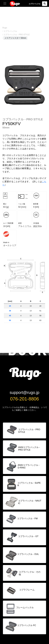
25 (10, 306)
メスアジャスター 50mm (15, 38)
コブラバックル (10, 31)
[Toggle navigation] (5, 3)
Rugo (15, 4)
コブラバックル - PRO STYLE (17, 35)
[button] (45, 4)
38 (10, 311)
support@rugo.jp (24, 392)
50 (10, 320)
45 (10, 316)
